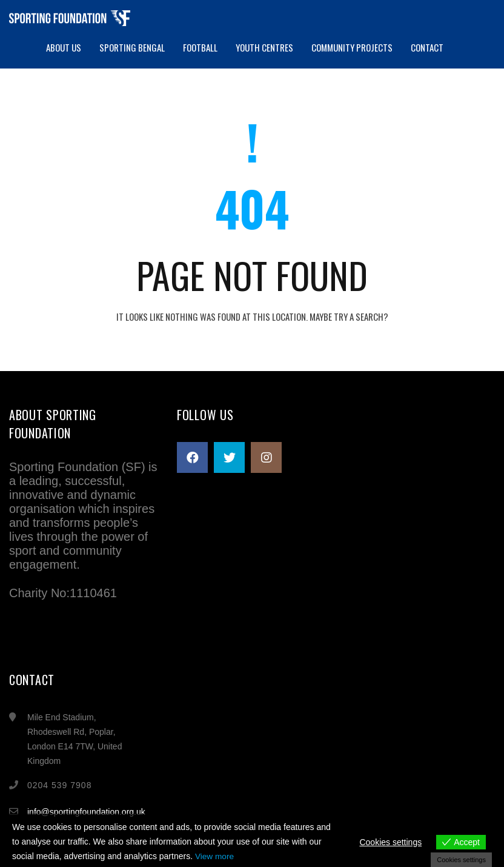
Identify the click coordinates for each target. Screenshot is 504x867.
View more (215, 857)
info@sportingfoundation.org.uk (86, 812)
